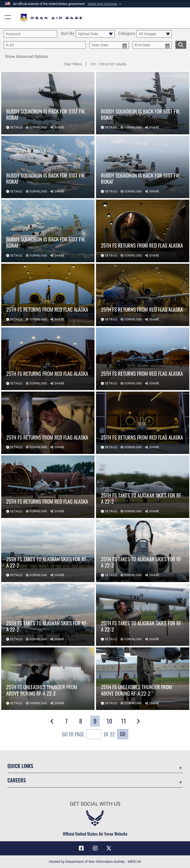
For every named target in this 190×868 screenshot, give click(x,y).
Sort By (68, 34)
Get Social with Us (95, 804)
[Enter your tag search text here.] (45, 45)
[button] (105, 4)
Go (123, 734)
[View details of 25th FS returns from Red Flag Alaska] (143, 231)
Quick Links (20, 766)
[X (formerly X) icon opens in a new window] (109, 848)
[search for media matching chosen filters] (181, 44)
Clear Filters (73, 64)
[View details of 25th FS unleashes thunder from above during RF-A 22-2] (48, 679)
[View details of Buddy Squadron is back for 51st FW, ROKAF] (48, 103)
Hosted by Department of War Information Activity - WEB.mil (95, 862)
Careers (17, 780)
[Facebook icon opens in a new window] (81, 848)
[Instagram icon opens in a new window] (95, 848)
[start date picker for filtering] (109, 45)
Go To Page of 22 (88, 735)
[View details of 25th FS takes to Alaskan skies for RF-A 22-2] (143, 487)
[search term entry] (30, 34)
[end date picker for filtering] (152, 45)
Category (127, 34)
